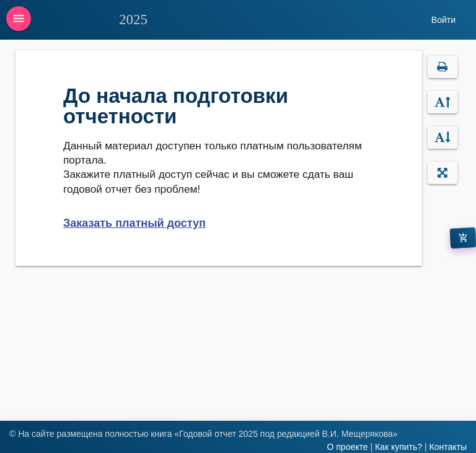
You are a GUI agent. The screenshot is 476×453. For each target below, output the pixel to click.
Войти (443, 20)
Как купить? (399, 447)
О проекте (347, 447)
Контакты (448, 447)
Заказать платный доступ (134, 223)
